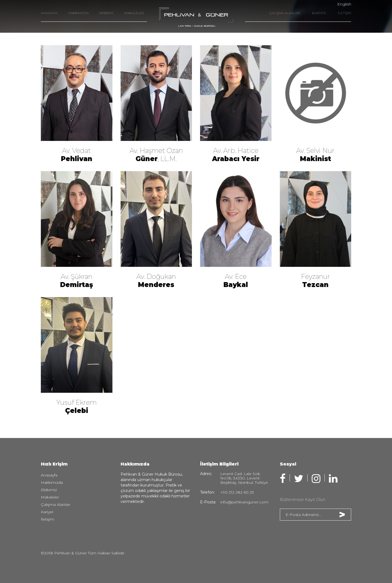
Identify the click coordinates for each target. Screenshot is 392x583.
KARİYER (319, 13)
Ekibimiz (49, 490)
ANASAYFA (49, 13)
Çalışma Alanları (56, 505)
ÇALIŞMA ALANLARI (285, 13)
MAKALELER (134, 13)
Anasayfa (49, 475)
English (344, 4)
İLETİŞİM (344, 13)
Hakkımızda (52, 482)
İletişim (48, 519)
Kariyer (47, 512)
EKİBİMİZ (106, 13)
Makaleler (50, 497)
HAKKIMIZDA (79, 13)
